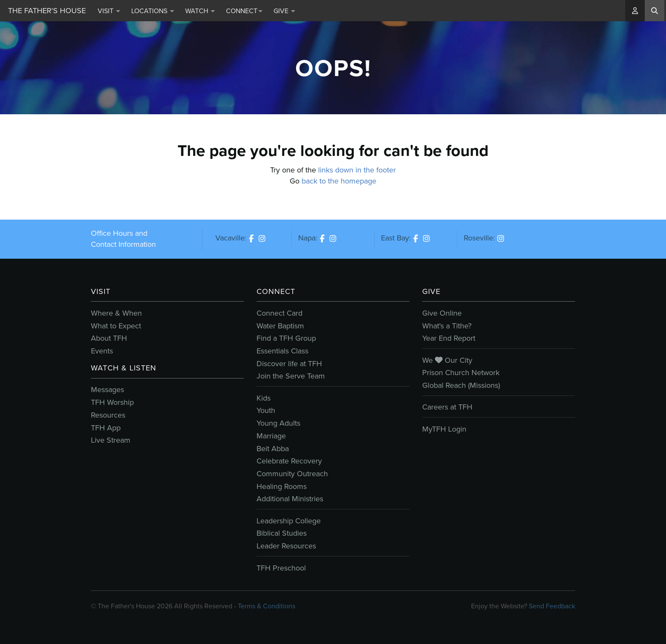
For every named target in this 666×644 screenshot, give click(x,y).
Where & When (116, 313)
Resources (108, 415)
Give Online (442, 313)
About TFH (109, 338)
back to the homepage (339, 181)
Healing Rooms (282, 486)
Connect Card (279, 313)
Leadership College (289, 521)
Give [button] (284, 11)
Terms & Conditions (267, 606)
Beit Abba (273, 449)
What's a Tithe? (447, 326)
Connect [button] (244, 11)
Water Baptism (280, 326)
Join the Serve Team (291, 376)
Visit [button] (109, 11)
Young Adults (278, 423)
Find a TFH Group (286, 338)
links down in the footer (357, 170)
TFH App (106, 428)
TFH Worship (112, 402)
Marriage (271, 436)
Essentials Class (282, 351)
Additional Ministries (290, 499)
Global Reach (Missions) (461, 385)
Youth (266, 410)
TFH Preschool (281, 568)
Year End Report (449, 338)
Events (102, 351)
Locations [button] (153, 11)
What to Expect (116, 326)
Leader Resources (286, 546)
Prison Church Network (461, 373)
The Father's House (47, 11)
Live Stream (111, 440)
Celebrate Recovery (289, 461)
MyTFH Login (444, 429)
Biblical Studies (282, 533)
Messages (107, 390)
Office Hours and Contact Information (123, 239)
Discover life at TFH (289, 364)
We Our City (447, 360)
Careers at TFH (447, 407)
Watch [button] (200, 11)
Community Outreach (292, 474)
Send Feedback (552, 606)
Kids (264, 398)
